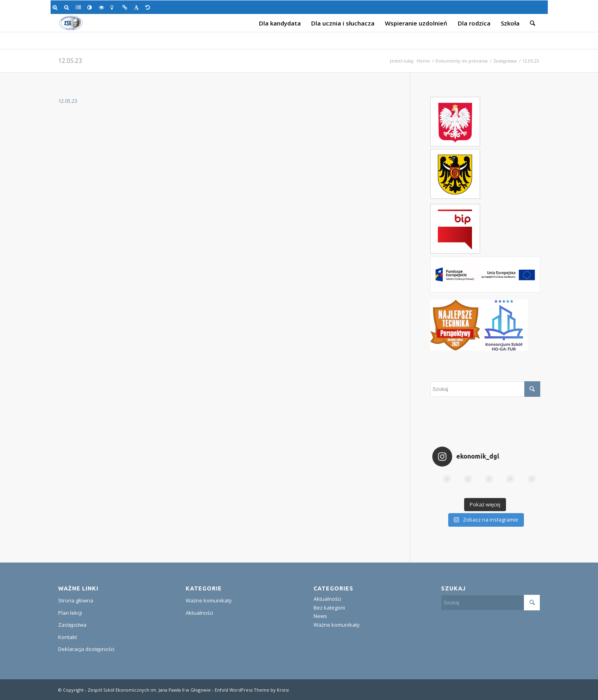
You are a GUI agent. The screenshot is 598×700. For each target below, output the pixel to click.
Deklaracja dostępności (86, 649)
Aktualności (199, 613)
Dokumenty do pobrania (462, 61)
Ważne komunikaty (209, 600)
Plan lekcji (70, 613)
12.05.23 (70, 61)
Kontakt (68, 637)
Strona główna (76, 600)
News (320, 616)
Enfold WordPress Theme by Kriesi (252, 690)
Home (423, 61)
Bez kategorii (329, 608)
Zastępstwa (505, 61)
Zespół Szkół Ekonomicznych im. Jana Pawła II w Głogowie (149, 690)
